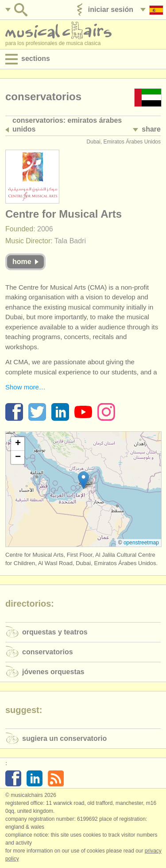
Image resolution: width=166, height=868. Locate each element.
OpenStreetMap (141, 543)
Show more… (25, 387)
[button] (83, 480)
